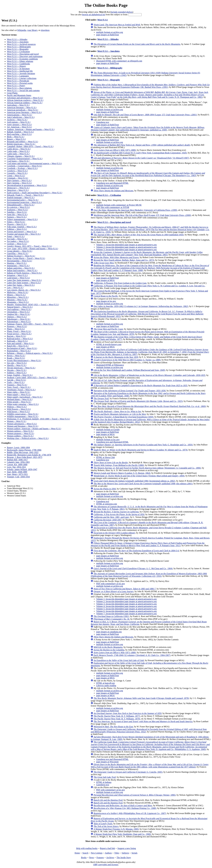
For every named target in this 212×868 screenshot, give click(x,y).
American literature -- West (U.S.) (22, 108)
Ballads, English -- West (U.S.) (20, 132)
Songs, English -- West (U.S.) (20, 375)
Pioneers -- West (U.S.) (17, 326)
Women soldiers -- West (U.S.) (20, 436)
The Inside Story (124, 858)
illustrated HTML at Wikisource (110, 365)
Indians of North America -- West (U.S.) (24, 273)
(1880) (119, 465)
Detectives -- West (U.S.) (18, 190)
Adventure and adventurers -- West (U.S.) (25, 98)
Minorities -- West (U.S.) (18, 297)
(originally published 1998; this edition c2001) (143, 484)
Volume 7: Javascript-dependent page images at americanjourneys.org (126, 614)
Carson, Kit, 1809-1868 (17, 465)
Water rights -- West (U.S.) (18, 392)
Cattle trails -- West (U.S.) (18, 154)
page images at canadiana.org (109, 632)
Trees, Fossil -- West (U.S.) (19, 387)
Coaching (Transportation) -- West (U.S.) (25, 159)
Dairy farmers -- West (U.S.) (19, 180)
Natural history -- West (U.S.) (20, 307)
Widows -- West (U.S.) (17, 407)
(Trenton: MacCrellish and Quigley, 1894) (139, 476)
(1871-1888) (115, 150)
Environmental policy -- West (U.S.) (23, 200)
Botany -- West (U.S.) (16, 139)
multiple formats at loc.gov (108, 440)
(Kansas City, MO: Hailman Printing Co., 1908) (125, 808)
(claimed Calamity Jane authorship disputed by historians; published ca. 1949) (148, 129)
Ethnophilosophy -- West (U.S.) (21, 205)
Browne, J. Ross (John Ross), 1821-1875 (25, 457)
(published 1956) (139, 235)
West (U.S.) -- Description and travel (23, 54)
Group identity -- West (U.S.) (20, 251)
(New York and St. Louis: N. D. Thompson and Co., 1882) (150, 95)
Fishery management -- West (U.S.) (22, 219)
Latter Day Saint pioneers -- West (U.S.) (24, 280)
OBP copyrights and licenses (106, 865)
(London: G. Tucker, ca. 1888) (127, 360)
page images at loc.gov (106, 301)
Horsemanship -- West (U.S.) (19, 261)
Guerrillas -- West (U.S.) (18, 253)
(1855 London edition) (114, 533)
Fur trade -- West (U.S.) (17, 239)
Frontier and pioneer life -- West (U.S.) (24, 234)
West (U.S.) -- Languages (18, 76)
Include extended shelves (122, 12)
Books (84, 858)
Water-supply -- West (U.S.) (19, 395)
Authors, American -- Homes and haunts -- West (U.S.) (31, 129)
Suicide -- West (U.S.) (16, 380)
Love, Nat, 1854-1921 (16, 467)
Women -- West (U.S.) (16, 421)
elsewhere (45, 30)
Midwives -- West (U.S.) (18, 292)
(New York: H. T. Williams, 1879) (117, 719)
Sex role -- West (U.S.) (17, 363)
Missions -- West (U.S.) (17, 300)
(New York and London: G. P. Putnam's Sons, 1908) (150, 268)
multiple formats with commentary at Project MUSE (119, 205)
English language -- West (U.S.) (21, 198)
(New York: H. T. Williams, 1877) (117, 716)
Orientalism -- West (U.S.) (18, 312)
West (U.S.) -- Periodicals (18, 81)
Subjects (125, 853)
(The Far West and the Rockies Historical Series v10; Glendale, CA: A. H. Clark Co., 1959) (150, 230)
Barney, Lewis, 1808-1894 (18, 448)
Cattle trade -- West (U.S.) (18, 151)
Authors (108, 853)
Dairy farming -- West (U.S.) (19, 183)
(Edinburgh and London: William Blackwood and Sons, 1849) (129, 370)
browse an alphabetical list (94, 15)
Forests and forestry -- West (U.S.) (22, 232)
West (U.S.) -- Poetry (16, 86)
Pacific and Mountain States (19, 95)
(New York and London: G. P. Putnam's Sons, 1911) (148, 544)
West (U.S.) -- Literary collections (22, 78)
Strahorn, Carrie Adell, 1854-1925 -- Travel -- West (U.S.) (32, 378)
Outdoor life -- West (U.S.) (19, 314)
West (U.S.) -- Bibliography (19, 47)
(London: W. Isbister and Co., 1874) (140, 450)
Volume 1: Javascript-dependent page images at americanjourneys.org (126, 245)
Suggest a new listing (127, 848)
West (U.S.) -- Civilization (18, 52)
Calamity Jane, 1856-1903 (18, 462)
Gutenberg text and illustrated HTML (112, 183)
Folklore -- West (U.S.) (17, 229)
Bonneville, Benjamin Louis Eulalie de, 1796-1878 (29, 455)
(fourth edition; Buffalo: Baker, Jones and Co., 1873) (124, 260)
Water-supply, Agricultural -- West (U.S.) (25, 397)
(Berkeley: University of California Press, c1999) (135, 210)
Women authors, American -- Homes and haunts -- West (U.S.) (34, 429)
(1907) (141, 158)
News (92, 858)
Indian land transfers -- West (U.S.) (22, 270)
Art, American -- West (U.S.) (19, 127)
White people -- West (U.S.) (19, 402)
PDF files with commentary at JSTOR (113, 207)
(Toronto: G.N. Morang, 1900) (116, 829)
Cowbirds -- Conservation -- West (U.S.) (24, 166)
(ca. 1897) (150, 352)
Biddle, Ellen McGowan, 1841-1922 (23, 452)
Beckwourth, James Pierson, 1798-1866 (24, 450)
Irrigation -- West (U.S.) (17, 275)
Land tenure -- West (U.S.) (18, 278)
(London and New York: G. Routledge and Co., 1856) (143, 445)
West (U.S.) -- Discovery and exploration (25, 56)
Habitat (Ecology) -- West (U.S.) (21, 256)
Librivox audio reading (106, 685)
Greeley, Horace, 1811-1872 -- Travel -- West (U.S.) (29, 246)
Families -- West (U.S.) (17, 212)
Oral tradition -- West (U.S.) (19, 309)
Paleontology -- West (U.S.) (19, 322)
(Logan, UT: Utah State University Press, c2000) (142, 215)
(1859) (123, 417)
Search (85, 853)
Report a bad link (107, 848)
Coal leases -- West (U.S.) (18, 161)
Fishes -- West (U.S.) (16, 222)
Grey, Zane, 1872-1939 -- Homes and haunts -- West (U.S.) (32, 249)
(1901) (111, 616)
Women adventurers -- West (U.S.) (22, 424)
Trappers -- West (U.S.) (17, 385)
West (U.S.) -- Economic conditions (22, 59)
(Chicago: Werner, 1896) (135, 795)
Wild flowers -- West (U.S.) (19, 409)
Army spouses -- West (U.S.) (19, 125)
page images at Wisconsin (107, 762)
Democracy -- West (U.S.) (18, 188)
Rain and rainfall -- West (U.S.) (20, 343)
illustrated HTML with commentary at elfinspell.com (119, 61)
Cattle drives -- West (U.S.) (19, 149)
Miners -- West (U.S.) (16, 295)
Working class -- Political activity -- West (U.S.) (28, 438)
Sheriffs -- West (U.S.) (17, 365)
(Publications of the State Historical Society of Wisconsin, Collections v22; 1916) (149, 575)
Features (100, 858)
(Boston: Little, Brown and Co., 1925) (138, 401)
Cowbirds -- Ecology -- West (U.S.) (22, 168)
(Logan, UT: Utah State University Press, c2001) (145, 115)
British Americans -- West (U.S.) (21, 144)
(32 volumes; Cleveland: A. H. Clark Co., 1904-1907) (132, 655)
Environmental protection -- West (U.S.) (24, 202)
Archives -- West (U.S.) (17, 120)
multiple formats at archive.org (110, 32)
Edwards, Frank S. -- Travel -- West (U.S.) (25, 195)
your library (32, 30)
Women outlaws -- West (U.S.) (20, 431)
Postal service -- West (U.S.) (19, 334)
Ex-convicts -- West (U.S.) (18, 207)
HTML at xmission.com (107, 504)
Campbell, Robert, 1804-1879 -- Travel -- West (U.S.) (30, 146)
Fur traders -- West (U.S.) (18, 241)
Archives (110, 858)
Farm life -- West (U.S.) (17, 215)
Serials (135, 853)
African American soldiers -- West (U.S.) (25, 103)
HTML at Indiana (104, 782)
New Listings (97, 853)
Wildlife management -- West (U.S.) (23, 416)
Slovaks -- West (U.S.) (17, 370)
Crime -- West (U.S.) (16, 176)
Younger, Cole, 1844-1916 (18, 477)
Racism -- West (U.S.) (16, 336)
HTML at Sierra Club (105, 457)
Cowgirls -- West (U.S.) (17, 173)
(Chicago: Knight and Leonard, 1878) (141, 698)
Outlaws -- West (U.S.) (17, 317)
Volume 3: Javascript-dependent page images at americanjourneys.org (126, 250)
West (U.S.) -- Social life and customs (23, 90)
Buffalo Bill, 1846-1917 (17, 460)
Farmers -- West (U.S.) (17, 217)
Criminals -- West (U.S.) (17, 178)
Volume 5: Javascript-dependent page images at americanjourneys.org (126, 609)
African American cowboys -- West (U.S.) (25, 100)
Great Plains (12, 93)
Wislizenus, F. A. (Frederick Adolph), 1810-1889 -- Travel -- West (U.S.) (38, 419)
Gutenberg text (103, 122)
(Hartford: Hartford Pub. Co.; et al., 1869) (150, 406)
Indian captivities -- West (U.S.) (21, 268)
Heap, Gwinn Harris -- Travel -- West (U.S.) (26, 258)
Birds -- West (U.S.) (16, 137)
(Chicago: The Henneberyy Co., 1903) (148, 174)
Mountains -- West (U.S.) (18, 302)
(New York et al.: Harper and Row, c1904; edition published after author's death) (142, 145)
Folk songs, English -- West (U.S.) (22, 227)
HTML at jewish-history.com (109, 344)
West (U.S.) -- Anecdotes (18, 42)
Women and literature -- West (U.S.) (23, 426)
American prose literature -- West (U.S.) (24, 112)
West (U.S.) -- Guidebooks (18, 64)
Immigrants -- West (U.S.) (18, 266)
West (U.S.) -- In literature (18, 69)
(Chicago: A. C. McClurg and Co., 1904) (133, 568)
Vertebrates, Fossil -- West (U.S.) (21, 390)
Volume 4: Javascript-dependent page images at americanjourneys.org (126, 606)
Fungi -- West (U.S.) (16, 236)
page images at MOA (105, 280)
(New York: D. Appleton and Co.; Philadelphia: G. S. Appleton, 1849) (150, 746)
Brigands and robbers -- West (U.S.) (22, 142)
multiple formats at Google (108, 430)
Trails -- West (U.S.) (16, 382)
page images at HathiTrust (107, 35)
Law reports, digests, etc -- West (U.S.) (24, 290)
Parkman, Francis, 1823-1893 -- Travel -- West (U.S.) (30, 324)
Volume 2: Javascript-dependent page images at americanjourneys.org (126, 247)
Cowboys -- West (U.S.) (17, 171)
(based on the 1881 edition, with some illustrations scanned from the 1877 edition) (150, 766)
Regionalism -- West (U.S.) (19, 351)
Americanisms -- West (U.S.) (19, 115)
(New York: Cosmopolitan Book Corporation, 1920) (140, 153)
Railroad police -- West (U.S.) (20, 339)
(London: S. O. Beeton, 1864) (122, 473)
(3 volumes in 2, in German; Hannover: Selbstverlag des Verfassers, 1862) (141, 306)
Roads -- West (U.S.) (16, 358)
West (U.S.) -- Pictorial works (20, 83)
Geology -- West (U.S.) (17, 244)
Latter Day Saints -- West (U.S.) (21, 285)
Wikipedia (22, 30)
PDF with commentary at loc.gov (111, 584)
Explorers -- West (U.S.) (17, 210)
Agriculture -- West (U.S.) (18, 105)
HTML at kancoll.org (105, 683)
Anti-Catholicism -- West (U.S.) (21, 117)
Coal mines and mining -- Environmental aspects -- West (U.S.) (34, 163)
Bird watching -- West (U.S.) (19, 134)
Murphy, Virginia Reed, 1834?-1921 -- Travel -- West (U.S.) (33, 305)
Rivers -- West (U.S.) (16, 356)
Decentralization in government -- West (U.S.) (27, 185)
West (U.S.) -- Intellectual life (20, 71)
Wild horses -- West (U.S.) (18, 412)
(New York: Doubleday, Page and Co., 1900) (122, 834)
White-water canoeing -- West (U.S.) (23, 404)
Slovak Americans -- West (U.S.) (21, 368)
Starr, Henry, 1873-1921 (17, 474)
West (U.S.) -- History (16, 66)
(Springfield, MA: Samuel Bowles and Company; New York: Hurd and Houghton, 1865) (147, 253)
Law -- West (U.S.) (15, 288)
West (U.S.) (103, 20)
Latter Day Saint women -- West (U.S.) (24, 283)
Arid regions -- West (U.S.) (19, 122)
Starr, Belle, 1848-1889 (17, 472)
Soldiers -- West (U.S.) (17, 373)
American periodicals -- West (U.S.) (22, 110)
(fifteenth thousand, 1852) (147, 314)
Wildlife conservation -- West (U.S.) (23, 414)
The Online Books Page (106, 5)
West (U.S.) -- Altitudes (17, 39)
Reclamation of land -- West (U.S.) (22, 348)
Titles (117, 853)
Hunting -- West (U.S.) (17, 263)
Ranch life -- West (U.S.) (18, 346)
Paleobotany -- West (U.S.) (19, 319)
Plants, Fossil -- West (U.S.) (19, 331)
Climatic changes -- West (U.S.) (21, 156)
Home (77, 853)
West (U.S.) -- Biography (18, 49)
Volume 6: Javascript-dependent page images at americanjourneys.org (126, 611)
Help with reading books (87, 848)
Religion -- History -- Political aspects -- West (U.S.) (30, 353)
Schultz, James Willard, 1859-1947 (22, 469)
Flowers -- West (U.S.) (17, 224)
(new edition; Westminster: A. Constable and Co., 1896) (147, 468)
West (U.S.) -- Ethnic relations (20, 61)
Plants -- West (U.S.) (16, 329)
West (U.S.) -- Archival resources (21, 44)
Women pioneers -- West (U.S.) (20, 433)
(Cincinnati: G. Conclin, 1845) (128, 772)
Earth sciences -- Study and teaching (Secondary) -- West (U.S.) (35, 193)
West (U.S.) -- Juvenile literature (21, 73)
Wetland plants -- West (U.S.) (20, 399)
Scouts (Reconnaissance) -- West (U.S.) (24, 360)
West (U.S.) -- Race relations (19, 88)
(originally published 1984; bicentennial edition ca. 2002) (134, 481)
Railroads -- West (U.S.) (17, 341)
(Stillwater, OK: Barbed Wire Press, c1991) (150, 86)
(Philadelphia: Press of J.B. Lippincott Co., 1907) (130, 813)
